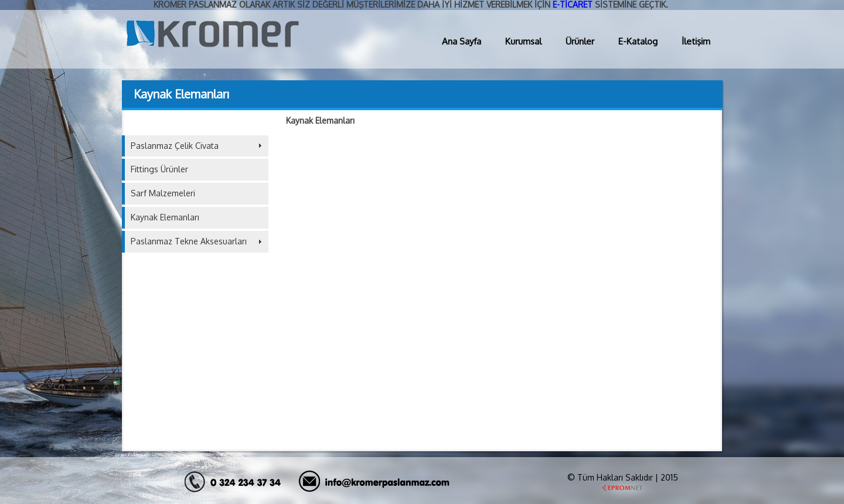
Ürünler (580, 41)
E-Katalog (638, 41)
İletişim (696, 41)
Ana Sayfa (462, 41)
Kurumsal (523, 41)
